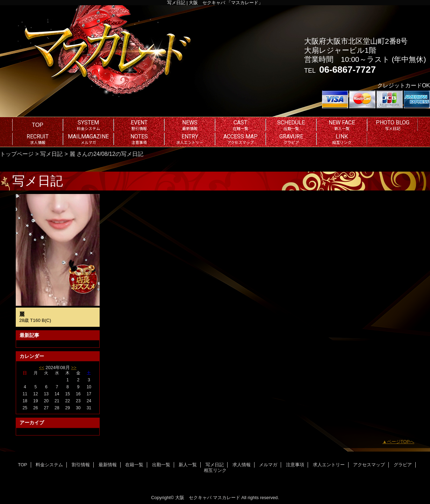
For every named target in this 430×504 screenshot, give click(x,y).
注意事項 (295, 465)
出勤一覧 (161, 465)
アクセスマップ (369, 465)
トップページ (17, 154)
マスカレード (227, 498)
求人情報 (242, 465)
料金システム (49, 465)
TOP (38, 125)
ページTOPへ (401, 442)
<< (41, 368)
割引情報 (81, 465)
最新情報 (108, 465)
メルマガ (268, 465)
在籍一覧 (134, 465)
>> (74, 368)
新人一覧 (188, 465)
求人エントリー (329, 465)
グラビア (403, 465)
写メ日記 (51, 154)
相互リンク (215, 470)
